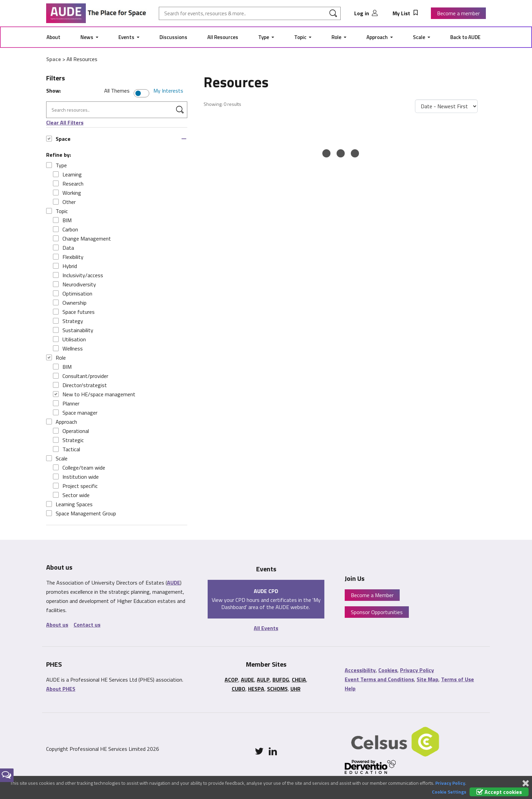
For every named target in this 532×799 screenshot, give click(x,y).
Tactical (66, 449)
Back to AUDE (465, 37)
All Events (266, 628)
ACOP (231, 680)
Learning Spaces (69, 504)
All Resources (223, 37)
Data (63, 248)
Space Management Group (81, 513)
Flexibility (68, 257)
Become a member (458, 13)
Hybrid (65, 266)
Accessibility (360, 670)
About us (57, 625)
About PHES (61, 689)
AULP (263, 680)
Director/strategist (80, 385)
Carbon (65, 229)
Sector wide (71, 495)
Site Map (427, 679)
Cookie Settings (449, 792)
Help (350, 688)
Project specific (75, 486)
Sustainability (73, 330)
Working (67, 193)
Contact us (87, 625)
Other (64, 202)
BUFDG (281, 680)
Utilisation (69, 339)
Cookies (388, 670)
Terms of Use (458, 679)
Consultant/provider (81, 376)
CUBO (239, 689)
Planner (66, 403)
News (87, 37)
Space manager (75, 413)
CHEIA (299, 680)
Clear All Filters (65, 122)
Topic (301, 37)
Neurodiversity (74, 284)
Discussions (173, 37)
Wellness (68, 348)
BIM (62, 220)
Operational (71, 431)
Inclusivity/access (78, 275)
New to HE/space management (94, 394)
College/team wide (79, 468)
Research (68, 184)
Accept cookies (499, 792)
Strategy (68, 321)
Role (337, 37)
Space (54, 59)
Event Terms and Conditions (379, 679)
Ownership (70, 303)
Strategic (68, 440)
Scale (420, 37)
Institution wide (76, 477)
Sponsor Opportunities (377, 612)
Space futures (74, 312)
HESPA (256, 689)
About (53, 37)
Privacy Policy (417, 670)
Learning (67, 174)
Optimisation (73, 293)
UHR (296, 689)
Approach (378, 37)
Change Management (82, 239)
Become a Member (372, 595)
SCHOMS (277, 689)
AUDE (174, 583)
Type (264, 37)
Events (127, 37)
